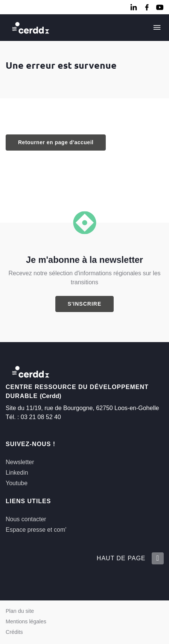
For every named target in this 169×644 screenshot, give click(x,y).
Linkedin (17, 473)
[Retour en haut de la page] (157, 558)
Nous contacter (26, 519)
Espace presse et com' (36, 530)
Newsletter (20, 462)
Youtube (17, 483)
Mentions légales (26, 621)
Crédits (14, 632)
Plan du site (20, 611)
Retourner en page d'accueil (56, 142)
